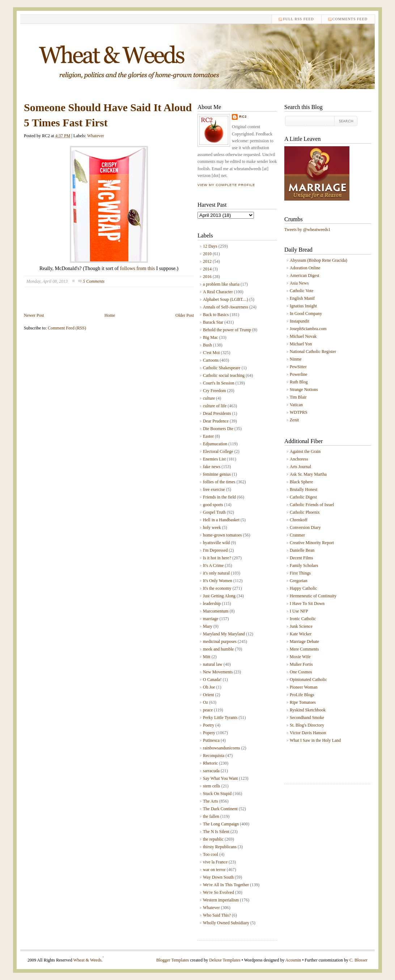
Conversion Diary (305, 527)
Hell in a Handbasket (221, 520)
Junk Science (301, 626)
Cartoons (211, 360)
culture (209, 398)
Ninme (296, 359)
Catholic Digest (303, 497)
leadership (212, 603)
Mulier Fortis (301, 664)
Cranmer (297, 535)
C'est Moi (211, 353)
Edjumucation (215, 444)
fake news (212, 467)
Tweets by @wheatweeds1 (307, 230)
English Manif (302, 298)
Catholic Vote (301, 291)
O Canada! (212, 680)
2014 (207, 269)
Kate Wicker (301, 634)
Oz (205, 702)
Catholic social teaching (224, 375)
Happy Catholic (303, 588)
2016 (207, 277)
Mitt (207, 657)
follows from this (137, 268)
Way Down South (218, 877)
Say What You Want (220, 778)
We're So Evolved (218, 892)
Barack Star (213, 322)
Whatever (96, 136)
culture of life (215, 406)
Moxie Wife (300, 657)
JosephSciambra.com (308, 329)
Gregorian (299, 581)
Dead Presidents (217, 413)
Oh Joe (209, 687)
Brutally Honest (303, 489)
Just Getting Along (219, 596)
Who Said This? (217, 915)
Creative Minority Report (312, 543)
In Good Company (306, 314)
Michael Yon (301, 344)
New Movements (218, 672)
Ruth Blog (299, 382)
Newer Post (34, 315)
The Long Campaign (221, 824)
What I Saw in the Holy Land (315, 740)
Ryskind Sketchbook (308, 710)
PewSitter (298, 367)
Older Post (185, 315)
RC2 (243, 117)
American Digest (305, 276)
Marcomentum (216, 611)
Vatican (296, 405)
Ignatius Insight (303, 306)
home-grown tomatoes (222, 535)
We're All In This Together (226, 885)
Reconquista (214, 756)
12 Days (210, 246)
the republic (213, 839)
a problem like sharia (221, 284)
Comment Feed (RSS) (67, 328)
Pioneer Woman (303, 687)
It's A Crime (213, 565)
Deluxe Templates (225, 960)
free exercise (214, 489)
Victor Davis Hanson (308, 733)
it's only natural (216, 573)
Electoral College (218, 451)
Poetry (209, 725)
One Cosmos (301, 672)
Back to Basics (216, 315)
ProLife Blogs (302, 695)
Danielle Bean (302, 550)
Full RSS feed (298, 19)
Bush (207, 345)
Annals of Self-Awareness (226, 307)
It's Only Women (218, 581)
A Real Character (218, 292)
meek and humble (218, 649)
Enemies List (214, 459)
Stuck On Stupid (217, 794)
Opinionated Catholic (308, 680)
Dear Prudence (216, 421)
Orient (209, 695)
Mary (208, 626)
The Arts (211, 801)
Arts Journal (300, 467)
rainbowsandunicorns (222, 748)
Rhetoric (210, 763)
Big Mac (211, 337)
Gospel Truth (214, 512)
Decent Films (301, 558)
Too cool (211, 854)
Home (110, 315)
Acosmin (293, 960)
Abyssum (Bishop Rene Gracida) (318, 260)
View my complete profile (226, 185)
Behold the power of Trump (227, 330)
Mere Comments (304, 649)
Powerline (299, 374)
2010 (207, 254)
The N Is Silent (216, 832)
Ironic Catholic (303, 619)
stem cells (212, 786)
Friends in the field (219, 497)
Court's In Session (219, 383)
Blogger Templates (173, 960)
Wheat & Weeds (87, 960)
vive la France (215, 862)
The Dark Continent (220, 809)
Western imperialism (221, 900)
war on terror (214, 870)
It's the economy (217, 588)
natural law (213, 664)
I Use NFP (299, 611)
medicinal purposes (220, 642)
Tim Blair (298, 397)
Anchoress (299, 459)
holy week (212, 527)
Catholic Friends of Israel (312, 505)
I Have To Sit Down (307, 603)
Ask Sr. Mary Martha (308, 474)
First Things (300, 573)
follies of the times (219, 482)
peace (208, 710)
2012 (207, 261)
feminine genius (217, 474)
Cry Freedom (215, 391)
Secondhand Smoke (307, 718)
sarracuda (211, 771)
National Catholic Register (313, 352)
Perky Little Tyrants (220, 718)
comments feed (350, 19)
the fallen (211, 816)
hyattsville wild (216, 543)
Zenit (294, 420)
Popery (209, 733)
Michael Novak (303, 336)
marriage (211, 619)
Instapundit (300, 321)
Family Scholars (304, 565)
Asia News (299, 283)
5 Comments (94, 281)
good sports (213, 505)
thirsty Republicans (220, 847)
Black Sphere (301, 482)
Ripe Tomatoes (303, 702)
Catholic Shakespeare (222, 368)
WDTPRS (299, 412)
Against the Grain (305, 451)
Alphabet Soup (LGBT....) (226, 299)
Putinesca (211, 740)
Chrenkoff (299, 520)
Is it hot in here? (217, 558)
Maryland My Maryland (224, 634)
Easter (208, 436)
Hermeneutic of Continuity (313, 596)
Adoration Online (305, 268)
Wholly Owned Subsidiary (226, 923)
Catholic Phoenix (305, 512)
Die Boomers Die (218, 429)
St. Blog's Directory (307, 725)
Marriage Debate (304, 642)
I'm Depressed (215, 550)
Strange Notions (304, 390)
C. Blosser (358, 960)
